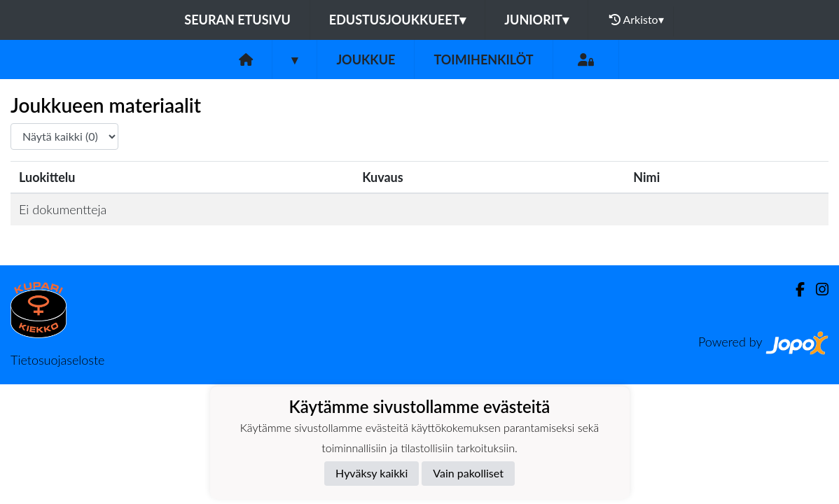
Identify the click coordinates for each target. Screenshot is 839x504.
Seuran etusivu (237, 20)
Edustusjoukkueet (397, 20)
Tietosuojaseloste (57, 360)
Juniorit (536, 20)
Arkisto (637, 20)
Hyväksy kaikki (372, 473)
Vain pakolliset (468, 473)
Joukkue (366, 59)
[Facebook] (795, 289)
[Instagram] (817, 289)
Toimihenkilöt (483, 59)
